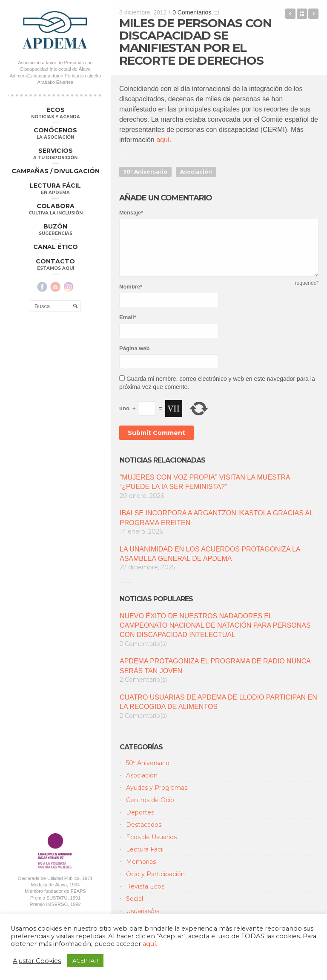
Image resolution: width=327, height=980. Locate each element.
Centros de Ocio (150, 800)
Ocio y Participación (155, 874)
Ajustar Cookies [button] (37, 961)
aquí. (163, 140)
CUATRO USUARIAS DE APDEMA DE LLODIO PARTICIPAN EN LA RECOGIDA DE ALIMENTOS (218, 702)
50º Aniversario (145, 172)
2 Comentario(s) (143, 644)
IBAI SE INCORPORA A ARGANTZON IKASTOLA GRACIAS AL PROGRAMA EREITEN (216, 518)
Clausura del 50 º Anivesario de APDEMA (290, 14)
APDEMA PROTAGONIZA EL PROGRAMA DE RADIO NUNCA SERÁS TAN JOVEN (215, 666)
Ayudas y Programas (157, 788)
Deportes (140, 812)
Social (135, 899)
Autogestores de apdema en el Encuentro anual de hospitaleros (313, 14)
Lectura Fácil (145, 849)
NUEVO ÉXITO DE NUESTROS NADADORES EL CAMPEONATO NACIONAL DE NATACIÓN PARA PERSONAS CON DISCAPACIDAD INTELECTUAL (215, 626)
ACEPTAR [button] (85, 960)
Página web (135, 348)
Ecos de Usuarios (151, 837)
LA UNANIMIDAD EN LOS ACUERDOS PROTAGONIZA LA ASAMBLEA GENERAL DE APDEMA (210, 554)
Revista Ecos (145, 886)
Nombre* (131, 287)
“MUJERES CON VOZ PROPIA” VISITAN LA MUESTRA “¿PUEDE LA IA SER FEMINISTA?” (205, 482)
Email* (128, 317)
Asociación (196, 172)
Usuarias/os (143, 911)
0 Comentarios (192, 12)
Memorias (141, 862)
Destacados (144, 825)
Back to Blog (302, 14)
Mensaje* (131, 213)
